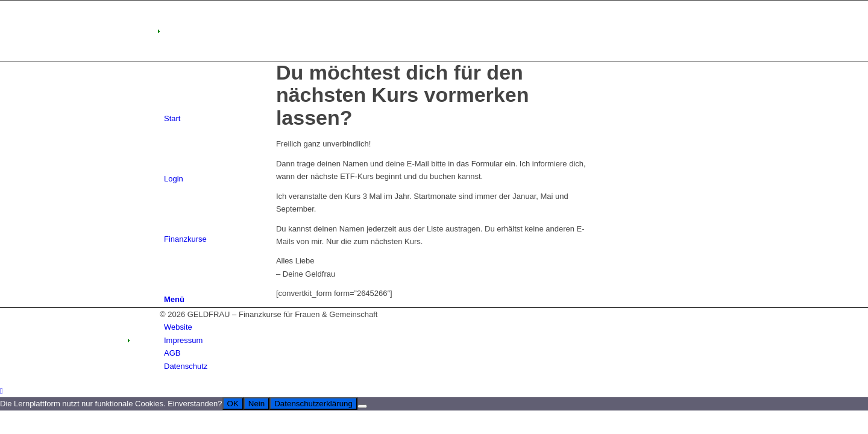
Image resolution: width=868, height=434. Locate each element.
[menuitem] (436, 327)
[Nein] (362, 406)
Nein (256, 404)
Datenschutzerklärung (313, 404)
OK (233, 404)
